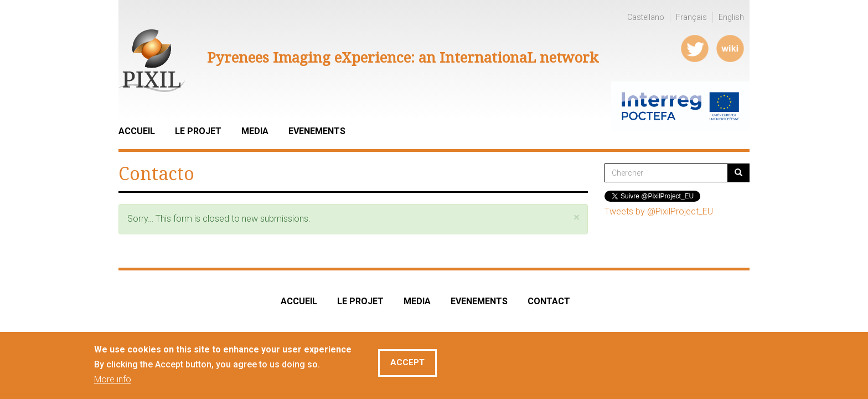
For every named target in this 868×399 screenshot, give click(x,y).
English (731, 17)
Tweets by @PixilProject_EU (659, 211)
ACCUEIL (299, 301)
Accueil (137, 131)
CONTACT (549, 301)
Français (691, 17)
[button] (577, 218)
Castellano (646, 17)
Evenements (317, 131)
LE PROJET (198, 131)
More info (113, 381)
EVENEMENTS (479, 301)
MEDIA (417, 301)
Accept (407, 364)
